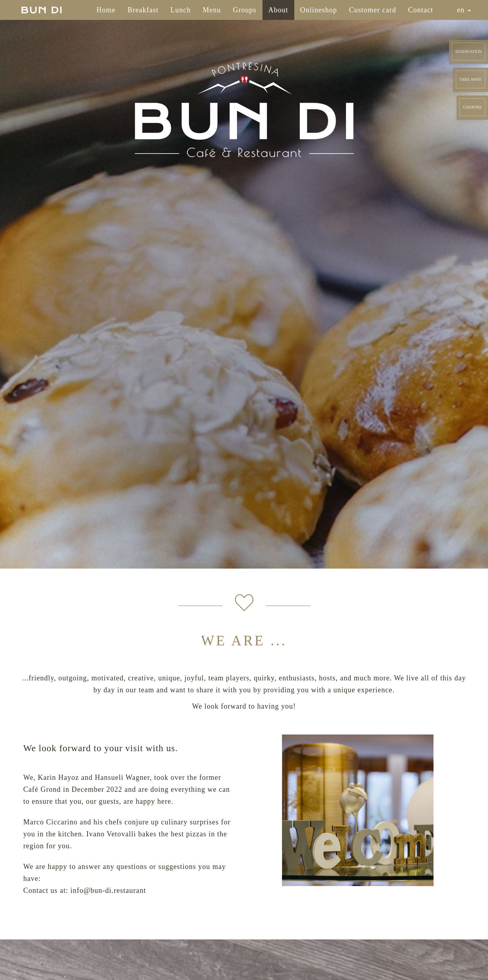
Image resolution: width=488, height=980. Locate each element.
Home (106, 10)
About (278, 10)
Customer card (373, 10)
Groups (245, 10)
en (464, 10)
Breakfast (143, 10)
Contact (421, 10)
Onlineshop (319, 10)
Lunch (181, 10)
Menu (212, 10)
